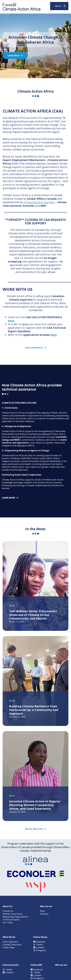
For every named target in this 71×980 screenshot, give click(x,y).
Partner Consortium (12, 914)
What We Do (9, 937)
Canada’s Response (12, 945)
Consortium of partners (40, 202)
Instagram (40, 950)
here (11, 321)
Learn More (14, 55)
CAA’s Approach (10, 942)
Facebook (39, 942)
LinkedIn (39, 947)
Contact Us (8, 911)
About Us (7, 906)
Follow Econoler (11, 965)
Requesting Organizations (15, 917)
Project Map (9, 947)
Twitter (38, 945)
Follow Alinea (40, 937)
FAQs (42, 911)
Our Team (8, 922)
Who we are (46, 906)
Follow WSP (36, 965)
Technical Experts (11, 920)
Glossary (44, 914)
